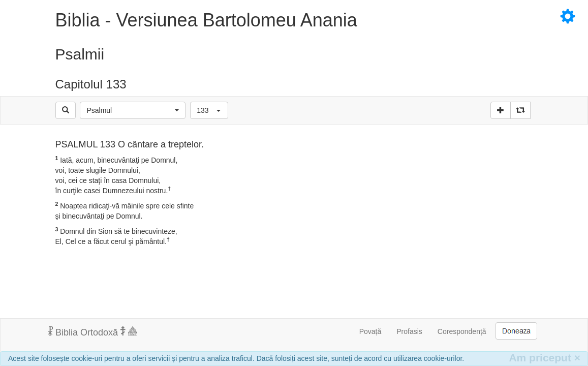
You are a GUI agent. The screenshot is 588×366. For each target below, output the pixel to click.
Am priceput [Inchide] (545, 358)
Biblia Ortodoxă (92, 332)
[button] (133, 110)
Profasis (409, 331)
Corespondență (462, 331)
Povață (370, 331)
